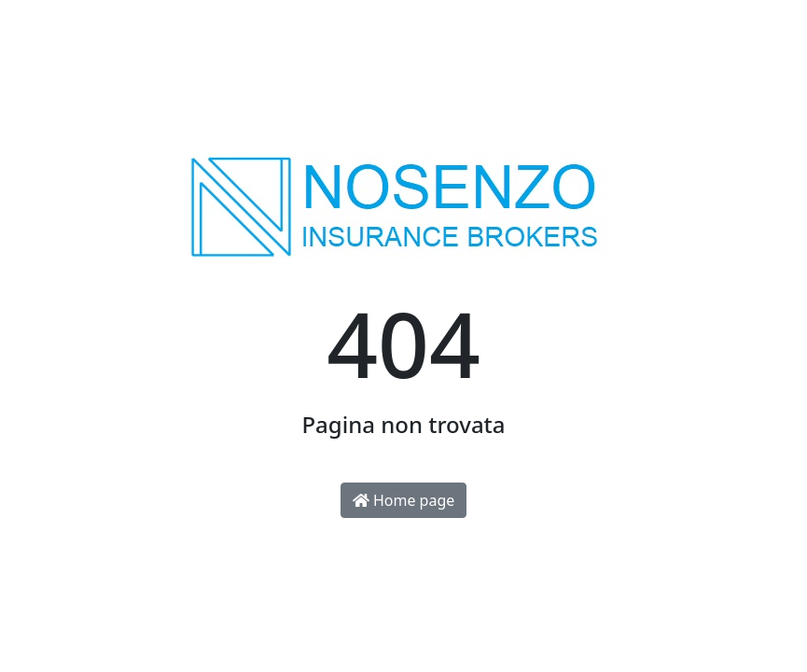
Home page (404, 500)
